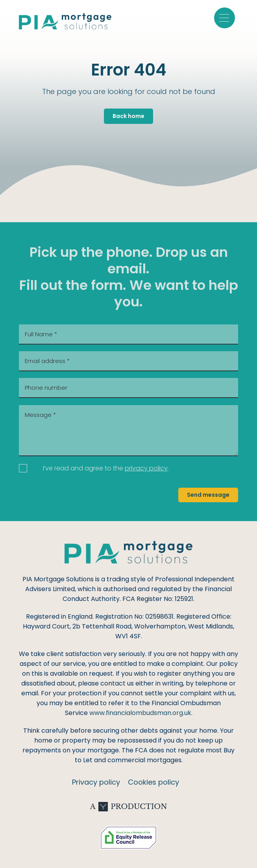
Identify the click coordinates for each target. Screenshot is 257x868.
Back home (128, 116)
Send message (208, 495)
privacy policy (146, 468)
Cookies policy (153, 782)
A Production (129, 807)
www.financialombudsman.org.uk (140, 713)
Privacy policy (96, 782)
